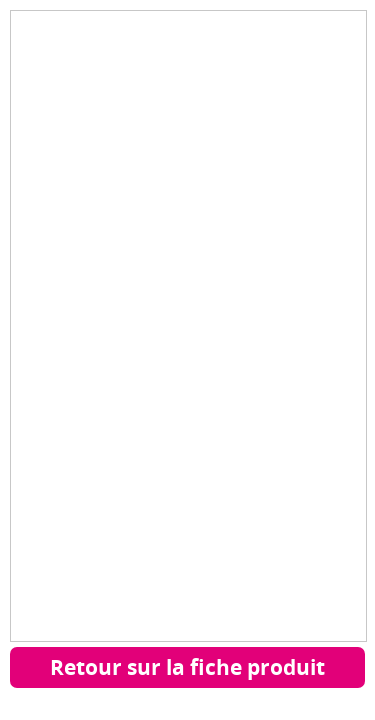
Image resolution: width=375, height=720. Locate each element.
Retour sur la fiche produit (187, 667)
